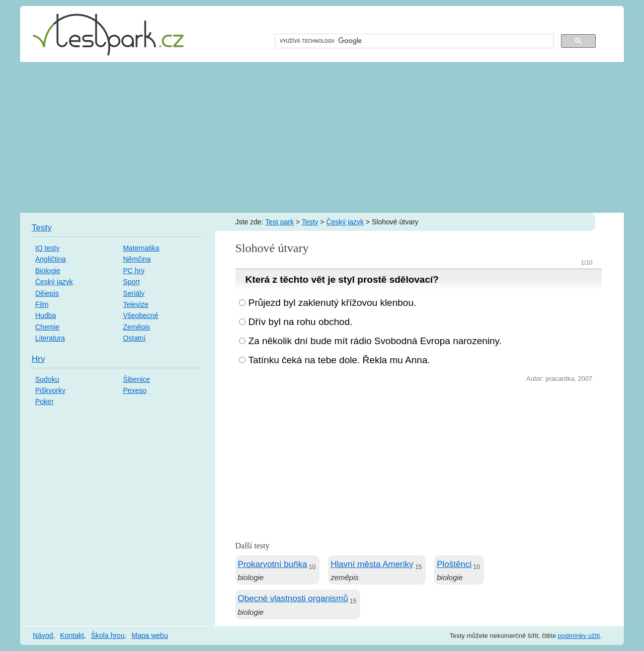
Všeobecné (140, 315)
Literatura (50, 338)
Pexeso (135, 390)
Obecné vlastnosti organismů (293, 598)
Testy (310, 222)
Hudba (46, 315)
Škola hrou (108, 635)
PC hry (134, 271)
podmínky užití (579, 636)
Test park (279, 222)
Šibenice (136, 379)
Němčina (137, 259)
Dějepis (47, 293)
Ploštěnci (454, 564)
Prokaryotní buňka (273, 564)
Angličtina (51, 259)
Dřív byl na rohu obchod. (301, 322)
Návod (43, 635)
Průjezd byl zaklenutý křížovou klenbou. (333, 303)
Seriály (134, 293)
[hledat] (413, 41)
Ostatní (134, 338)
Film (42, 304)
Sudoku (47, 379)
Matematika (141, 248)
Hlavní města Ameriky (372, 564)
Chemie (47, 327)
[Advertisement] (322, 137)
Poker (45, 401)
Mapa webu (150, 635)
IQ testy (47, 248)
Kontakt (72, 635)
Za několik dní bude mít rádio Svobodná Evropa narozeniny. (375, 341)
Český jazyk (345, 222)
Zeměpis (136, 327)
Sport (131, 282)
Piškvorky (50, 390)
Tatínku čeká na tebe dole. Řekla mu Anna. (339, 360)
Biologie (48, 271)
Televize (136, 304)
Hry (38, 359)
